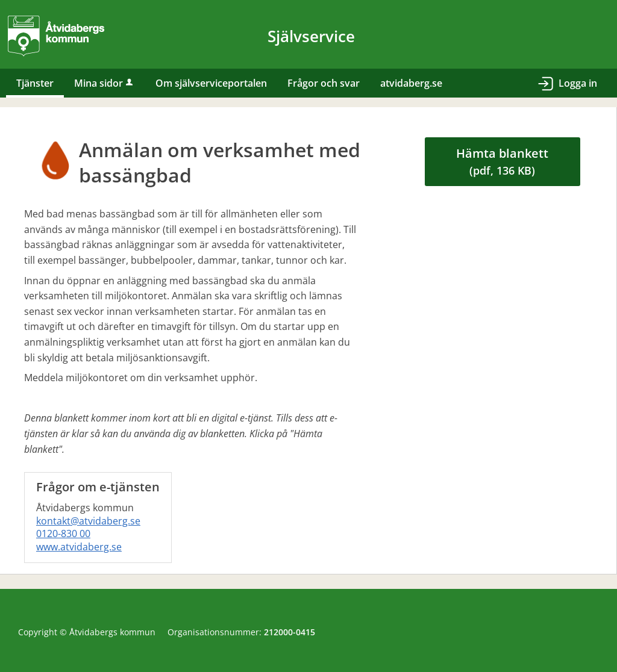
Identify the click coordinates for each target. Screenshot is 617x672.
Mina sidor (105, 83)
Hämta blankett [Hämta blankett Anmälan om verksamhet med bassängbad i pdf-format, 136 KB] (502, 161)
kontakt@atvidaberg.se (88, 521)
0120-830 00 (63, 534)
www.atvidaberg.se (79, 547)
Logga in (578, 83)
